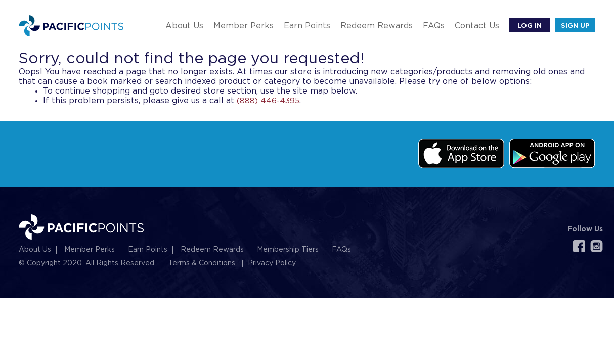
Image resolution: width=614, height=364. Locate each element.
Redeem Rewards (377, 26)
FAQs (434, 26)
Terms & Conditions (202, 263)
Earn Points (307, 26)
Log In (530, 25)
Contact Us (477, 26)
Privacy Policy (272, 263)
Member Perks (244, 26)
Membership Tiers (288, 250)
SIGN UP (575, 25)
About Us (184, 26)
